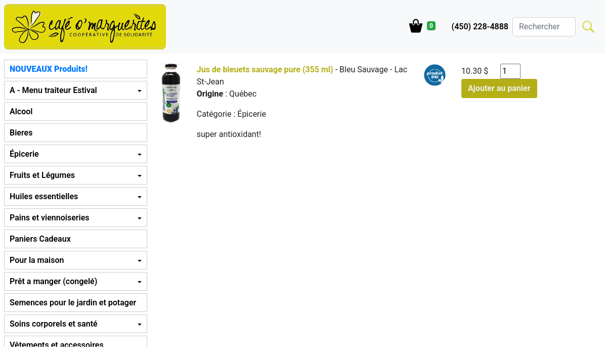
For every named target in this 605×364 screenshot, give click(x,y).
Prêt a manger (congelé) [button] (53, 281)
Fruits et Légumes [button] (42, 175)
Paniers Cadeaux (40, 239)
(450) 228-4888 (480, 27)
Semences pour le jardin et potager (73, 303)
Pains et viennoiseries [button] (49, 218)
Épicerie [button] (24, 154)
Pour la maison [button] (37, 260)
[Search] (544, 27)
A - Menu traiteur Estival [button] (53, 90)
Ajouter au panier (499, 88)
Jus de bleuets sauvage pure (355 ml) (265, 70)
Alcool (21, 111)
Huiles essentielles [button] (44, 196)
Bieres (21, 133)
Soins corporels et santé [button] (54, 324)
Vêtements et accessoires (57, 345)
